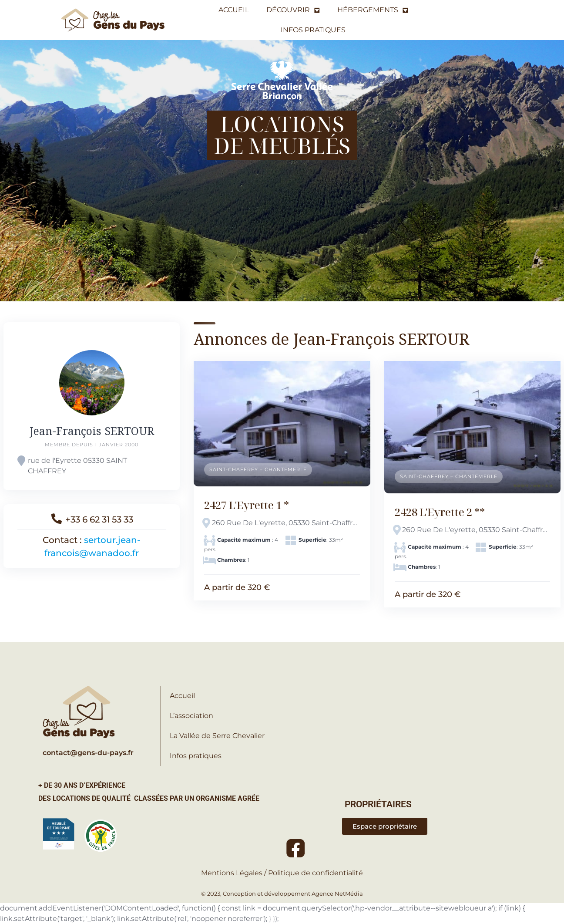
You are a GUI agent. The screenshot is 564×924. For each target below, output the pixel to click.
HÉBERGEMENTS (373, 10)
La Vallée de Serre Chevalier (217, 736)
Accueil (182, 696)
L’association (191, 716)
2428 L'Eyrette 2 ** (440, 512)
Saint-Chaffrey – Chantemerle (258, 469)
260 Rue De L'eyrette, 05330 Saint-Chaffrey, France (286, 523)
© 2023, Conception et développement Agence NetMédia (282, 894)
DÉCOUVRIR (293, 10)
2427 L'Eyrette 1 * (247, 505)
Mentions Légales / (235, 873)
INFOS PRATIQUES (313, 30)
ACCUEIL (234, 10)
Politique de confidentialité (316, 873)
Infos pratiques (196, 756)
